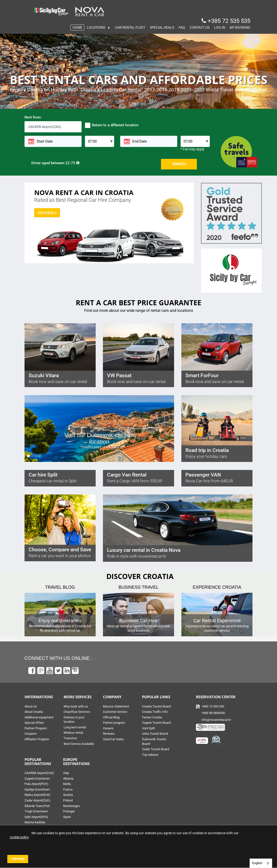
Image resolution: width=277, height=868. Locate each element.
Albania (68, 779)
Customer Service (115, 712)
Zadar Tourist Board (155, 749)
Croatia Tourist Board (156, 706)
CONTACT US (200, 27)
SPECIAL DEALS (162, 27)
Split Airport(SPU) (36, 817)
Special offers (34, 723)
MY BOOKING (240, 27)
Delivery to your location (74, 720)
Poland (68, 800)
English (257, 863)
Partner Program (36, 728)
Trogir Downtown (36, 811)
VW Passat (119, 375)
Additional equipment (39, 717)
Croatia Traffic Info (155, 712)
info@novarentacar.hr (216, 720)
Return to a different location (112, 125)
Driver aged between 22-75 (52, 163)
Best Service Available (79, 744)
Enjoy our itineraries (60, 621)
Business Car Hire (138, 621)
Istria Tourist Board (155, 734)
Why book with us (76, 706)
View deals (47, 213)
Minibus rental (73, 733)
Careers (108, 728)
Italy (66, 773)
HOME (77, 27)
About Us (31, 706)
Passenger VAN (203, 475)
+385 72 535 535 (229, 21)
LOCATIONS (96, 27)
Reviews (109, 734)
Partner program (114, 723)
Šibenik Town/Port (37, 806)
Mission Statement (116, 706)
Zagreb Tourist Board (156, 723)
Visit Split (148, 728)
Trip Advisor (150, 755)
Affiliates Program (37, 739)
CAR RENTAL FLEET (130, 27)
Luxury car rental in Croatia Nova (144, 550)
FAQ (182, 27)
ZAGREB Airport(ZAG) (39, 773)
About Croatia (34, 712)
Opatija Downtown (37, 789)
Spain (67, 817)
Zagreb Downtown (37, 779)
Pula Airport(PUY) (36, 784)
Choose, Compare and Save (60, 550)
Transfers (70, 738)
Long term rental (75, 727)
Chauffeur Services (77, 712)
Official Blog (111, 717)
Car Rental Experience (217, 621)
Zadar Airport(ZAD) (38, 800)
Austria (68, 795)
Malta (67, 784)
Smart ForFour (202, 375)
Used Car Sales (113, 739)
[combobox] (261, 863)
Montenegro (71, 806)
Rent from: (33, 117)
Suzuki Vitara (44, 375)
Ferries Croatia (152, 717)
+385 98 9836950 (213, 713)
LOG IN (220, 27)
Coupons (31, 734)
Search (179, 164)
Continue (18, 859)
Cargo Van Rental (127, 475)
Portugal (69, 811)
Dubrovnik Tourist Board (154, 741)
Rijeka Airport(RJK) (38, 795)
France (68, 789)
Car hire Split (43, 475)
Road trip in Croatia (207, 450)
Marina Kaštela (35, 822)
